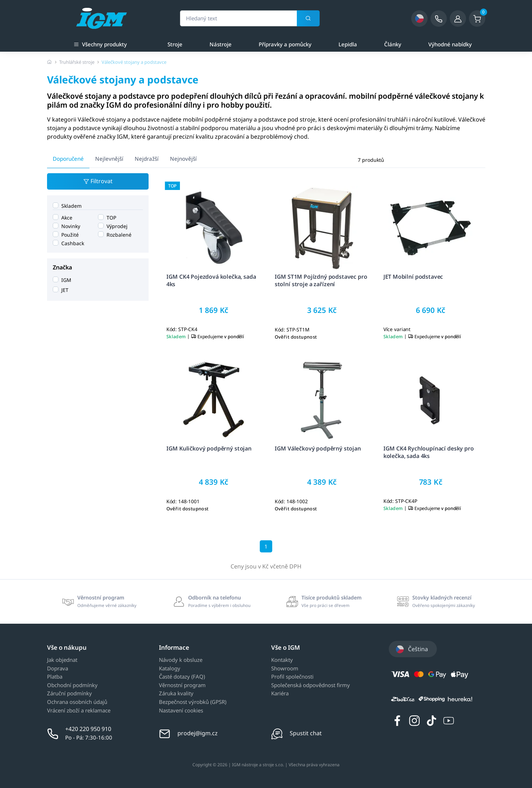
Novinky (71, 226)
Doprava (58, 669)
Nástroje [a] (221, 44)
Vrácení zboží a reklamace (79, 711)
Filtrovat (98, 182)
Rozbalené (119, 235)
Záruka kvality (176, 694)
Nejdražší (147, 159)
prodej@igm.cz (198, 733)
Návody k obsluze (181, 660)
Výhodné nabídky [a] (450, 44)
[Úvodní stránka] (50, 62)
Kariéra (280, 694)
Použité (70, 235)
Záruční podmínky (69, 694)
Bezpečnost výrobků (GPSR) (193, 702)
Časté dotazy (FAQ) (182, 677)
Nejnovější (183, 159)
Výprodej (117, 226)
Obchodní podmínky (72, 685)
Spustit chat (306, 733)
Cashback (73, 243)
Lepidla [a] (348, 44)
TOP (111, 218)
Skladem (71, 206)
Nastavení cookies (181, 711)
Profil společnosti (292, 677)
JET (65, 290)
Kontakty (282, 660)
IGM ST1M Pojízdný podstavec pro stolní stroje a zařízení (321, 281)
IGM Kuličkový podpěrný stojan (209, 448)
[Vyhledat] (308, 19)
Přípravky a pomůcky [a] (285, 44)
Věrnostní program (182, 685)
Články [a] (393, 44)
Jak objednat (62, 660)
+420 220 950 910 (88, 729)
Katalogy (170, 669)
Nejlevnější (109, 159)
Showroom (285, 669)
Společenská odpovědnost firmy (311, 685)
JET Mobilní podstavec (413, 277)
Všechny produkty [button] (100, 44)
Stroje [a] (175, 44)
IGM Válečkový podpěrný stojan (318, 448)
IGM (66, 280)
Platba (55, 677)
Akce (67, 218)
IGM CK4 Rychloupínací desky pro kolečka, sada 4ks (429, 452)
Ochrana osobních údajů (77, 702)
